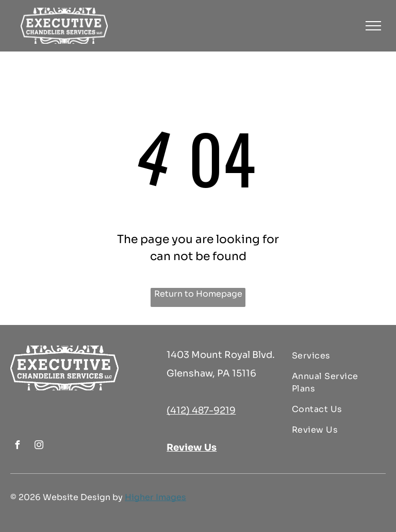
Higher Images (155, 497)
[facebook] (17, 446)
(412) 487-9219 (201, 410)
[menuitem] (335, 356)
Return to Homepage (198, 294)
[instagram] (39, 446)
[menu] (373, 26)
